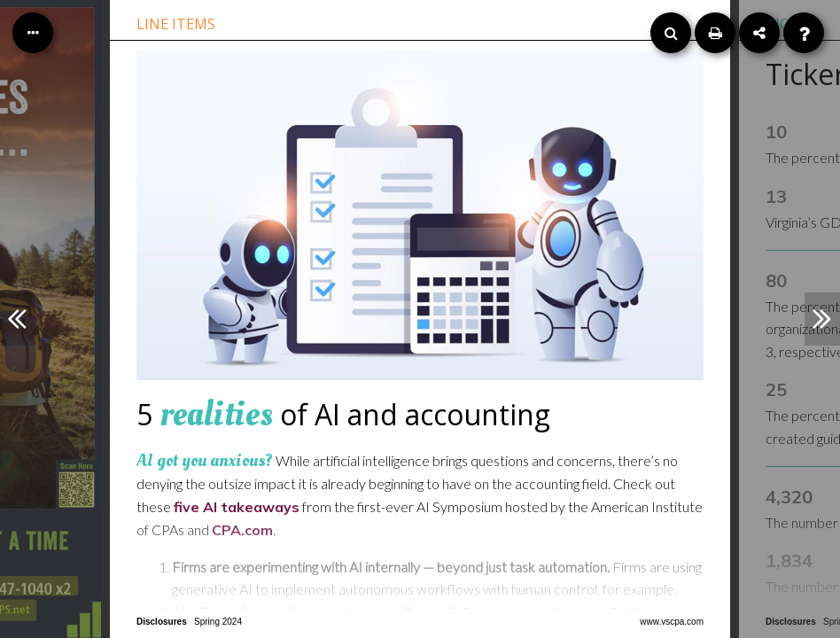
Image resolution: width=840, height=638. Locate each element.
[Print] (715, 33)
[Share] (759, 33)
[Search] (671, 33)
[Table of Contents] (33, 33)
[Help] (804, 33)
